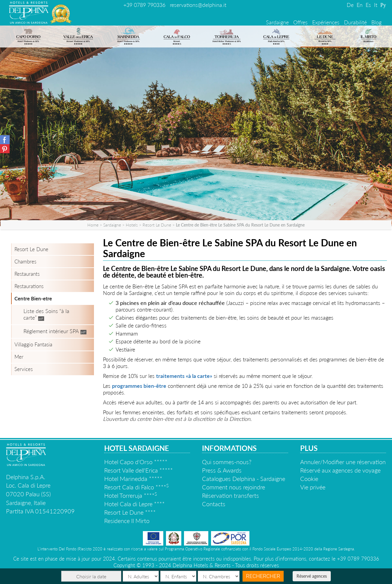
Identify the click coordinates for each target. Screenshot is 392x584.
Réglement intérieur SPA (51, 331)
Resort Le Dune (157, 225)
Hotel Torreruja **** (131, 495)
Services (24, 369)
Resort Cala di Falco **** (136, 487)
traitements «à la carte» (184, 376)
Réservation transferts (231, 495)
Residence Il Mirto (127, 521)
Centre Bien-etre (33, 298)
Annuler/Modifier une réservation (343, 462)
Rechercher (263, 576)
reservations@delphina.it (198, 5)
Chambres (25, 262)
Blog (376, 22)
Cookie (309, 479)
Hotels (132, 225)
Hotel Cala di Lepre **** (134, 504)
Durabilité (355, 22)
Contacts (214, 504)
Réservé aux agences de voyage (340, 470)
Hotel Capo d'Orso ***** (136, 462)
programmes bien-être (139, 386)
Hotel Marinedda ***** (133, 479)
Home (93, 225)
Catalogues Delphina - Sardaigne (244, 479)
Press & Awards (222, 470)
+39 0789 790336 (144, 5)
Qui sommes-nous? (227, 462)
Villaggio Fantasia (33, 344)
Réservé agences (312, 576)
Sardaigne (277, 22)
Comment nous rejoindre (234, 487)
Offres (300, 22)
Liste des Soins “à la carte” (46, 314)
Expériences (326, 22)
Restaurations (29, 286)
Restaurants (27, 274)
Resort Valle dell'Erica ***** (139, 470)
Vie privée (313, 487)
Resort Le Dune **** (130, 512)
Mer (19, 357)
